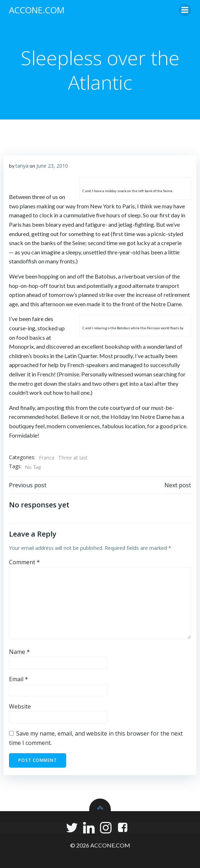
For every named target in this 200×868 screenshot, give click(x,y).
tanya (22, 166)
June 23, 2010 (52, 166)
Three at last (73, 458)
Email (19, 679)
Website (20, 706)
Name (19, 652)
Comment (24, 562)
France (47, 458)
